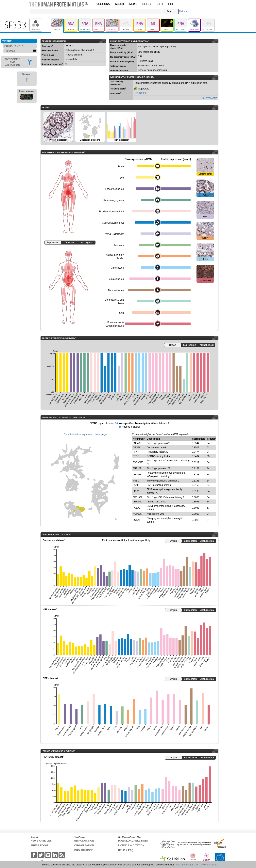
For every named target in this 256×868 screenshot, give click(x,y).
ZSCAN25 (138, 462)
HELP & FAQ (126, 850)
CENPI (136, 448)
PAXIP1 (137, 485)
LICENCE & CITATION (131, 845)
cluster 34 (113, 423)
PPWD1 (137, 475)
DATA (160, 4)
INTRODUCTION (84, 841)
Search (170, 11)
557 (121, 427)
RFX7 (136, 452)
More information (185, 865)
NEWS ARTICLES (41, 841)
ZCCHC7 (137, 497)
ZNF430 (137, 443)
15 (133, 434)
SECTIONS (103, 4)
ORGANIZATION (84, 845)
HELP (172, 4)
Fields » (183, 11)
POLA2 (137, 508)
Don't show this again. (206, 865)
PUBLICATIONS (84, 850)
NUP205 (137, 514)
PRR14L (137, 502)
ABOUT (120, 4)
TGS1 (136, 481)
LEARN (147, 4)
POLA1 (137, 520)
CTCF (136, 456)
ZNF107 (137, 468)
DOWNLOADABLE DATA (133, 841)
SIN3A (136, 491)
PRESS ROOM (39, 845)
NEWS (133, 4)
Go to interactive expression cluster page (85, 434)
